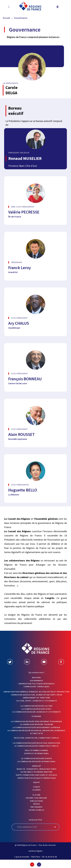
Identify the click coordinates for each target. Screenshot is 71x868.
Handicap (37, 766)
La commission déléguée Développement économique (36, 721)
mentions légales (35, 851)
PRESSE (37, 804)
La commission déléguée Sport (36, 709)
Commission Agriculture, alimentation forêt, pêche (37, 695)
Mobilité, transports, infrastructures (37, 769)
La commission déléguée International (37, 761)
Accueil (6, 18)
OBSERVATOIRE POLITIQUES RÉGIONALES (37, 684)
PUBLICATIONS (37, 801)
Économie (36, 716)
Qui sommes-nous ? (37, 672)
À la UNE (37, 795)
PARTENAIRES (37, 807)
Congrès (37, 787)
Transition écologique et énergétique (37, 778)
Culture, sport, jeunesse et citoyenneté (37, 701)
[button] (9, 7)
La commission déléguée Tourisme (37, 724)
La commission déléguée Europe (37, 758)
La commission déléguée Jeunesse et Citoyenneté (37, 712)
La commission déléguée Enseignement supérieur (37, 727)
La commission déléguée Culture (37, 706)
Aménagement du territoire (37, 698)
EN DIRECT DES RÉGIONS (36, 798)
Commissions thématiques (37, 687)
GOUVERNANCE (37, 681)
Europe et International (37, 753)
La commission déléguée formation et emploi (37, 746)
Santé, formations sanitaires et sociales (37, 775)
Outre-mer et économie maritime (37, 772)
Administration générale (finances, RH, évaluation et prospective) (37, 692)
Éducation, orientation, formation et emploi (37, 738)
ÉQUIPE (37, 782)
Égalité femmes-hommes (37, 750)
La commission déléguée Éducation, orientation (37, 743)
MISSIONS (36, 678)
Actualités (37, 790)
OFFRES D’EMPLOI (37, 810)
